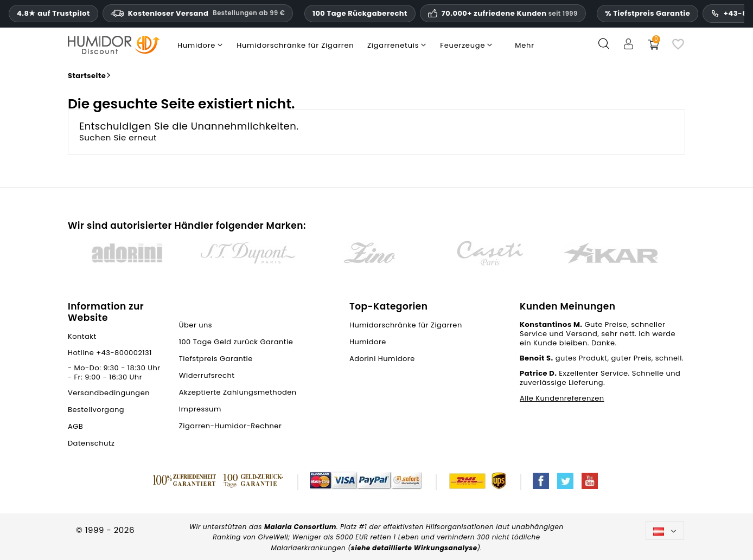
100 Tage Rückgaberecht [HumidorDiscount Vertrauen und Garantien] (360, 13)
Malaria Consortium (300, 527)
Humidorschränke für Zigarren (406, 325)
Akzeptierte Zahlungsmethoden (238, 392)
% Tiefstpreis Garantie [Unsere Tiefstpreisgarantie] (647, 13)
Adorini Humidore (382, 359)
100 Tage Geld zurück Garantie (236, 342)
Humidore (368, 342)
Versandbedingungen (109, 393)
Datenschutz (91, 443)
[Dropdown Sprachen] (665, 530)
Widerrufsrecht (207, 375)
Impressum (200, 409)
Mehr (525, 45)
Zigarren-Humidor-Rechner (230, 426)
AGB (75, 426)
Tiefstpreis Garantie (216, 359)
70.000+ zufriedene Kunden (510, 14)
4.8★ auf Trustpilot (53, 14)
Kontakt (82, 336)
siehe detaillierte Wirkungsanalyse (414, 548)
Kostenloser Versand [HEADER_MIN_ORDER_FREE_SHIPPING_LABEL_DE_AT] (198, 13)
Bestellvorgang (96, 410)
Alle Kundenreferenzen (562, 398)
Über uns (196, 325)
